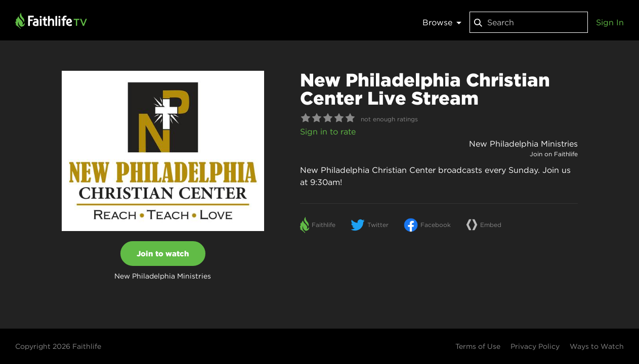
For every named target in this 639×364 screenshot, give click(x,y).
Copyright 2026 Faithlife (58, 346)
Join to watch (163, 254)
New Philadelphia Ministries (523, 144)
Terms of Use (478, 346)
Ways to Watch (597, 346)
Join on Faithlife (554, 154)
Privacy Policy (535, 346)
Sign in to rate (328, 131)
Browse (442, 22)
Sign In (610, 22)
